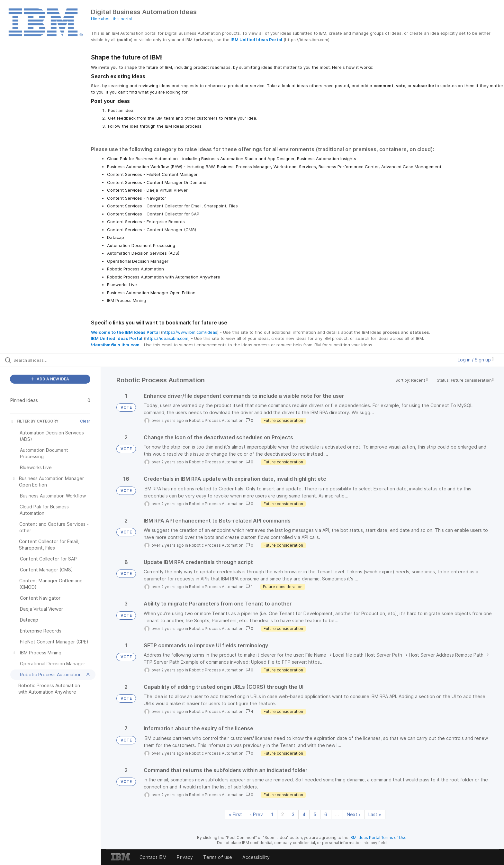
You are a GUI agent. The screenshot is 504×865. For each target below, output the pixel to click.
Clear (85, 421)
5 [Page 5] (315, 814)
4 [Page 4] (304, 814)
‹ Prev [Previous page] (256, 814)
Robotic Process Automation (216, 420)
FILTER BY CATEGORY (34, 421)
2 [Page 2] (283, 814)
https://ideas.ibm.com (167, 338)
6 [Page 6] (326, 814)
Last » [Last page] (375, 814)
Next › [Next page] (354, 814)
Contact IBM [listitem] (153, 857)
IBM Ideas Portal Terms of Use (378, 838)
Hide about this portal (111, 19)
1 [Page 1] (272, 814)
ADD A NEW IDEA (50, 379)
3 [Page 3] (293, 814)
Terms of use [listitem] (218, 857)
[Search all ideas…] (59, 360)
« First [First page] (235, 814)
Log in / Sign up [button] (476, 360)
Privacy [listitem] (185, 857)
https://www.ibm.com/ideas (190, 332)
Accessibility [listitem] (256, 857)
